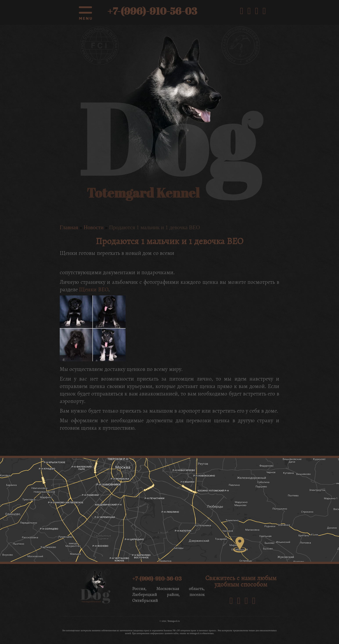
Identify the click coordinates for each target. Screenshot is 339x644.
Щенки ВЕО (94, 290)
